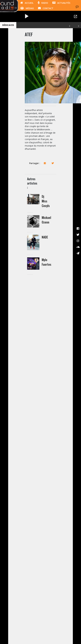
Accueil (27, 3)
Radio (43, 3)
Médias (27, 8)
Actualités (61, 3)
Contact (46, 8)
